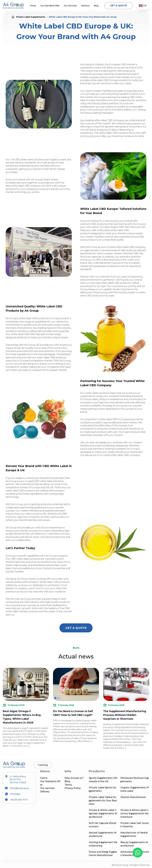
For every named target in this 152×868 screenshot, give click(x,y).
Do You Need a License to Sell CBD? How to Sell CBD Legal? (73, 713)
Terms (68, 785)
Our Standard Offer (50, 6)
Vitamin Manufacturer (133, 797)
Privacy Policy (73, 788)
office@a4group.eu (19, 788)
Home (33, 6)
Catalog (43, 765)
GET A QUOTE (119, 6)
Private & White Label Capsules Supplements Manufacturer (103, 814)
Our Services (70, 6)
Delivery (85, 6)
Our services (47, 788)
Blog (96, 6)
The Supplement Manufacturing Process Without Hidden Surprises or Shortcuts (125, 715)
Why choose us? (74, 778)
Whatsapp (15, 794)
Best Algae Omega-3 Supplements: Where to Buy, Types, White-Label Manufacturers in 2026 (22, 717)
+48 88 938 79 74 (19, 800)
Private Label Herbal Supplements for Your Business (103, 801)
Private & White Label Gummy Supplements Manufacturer (135, 814)
